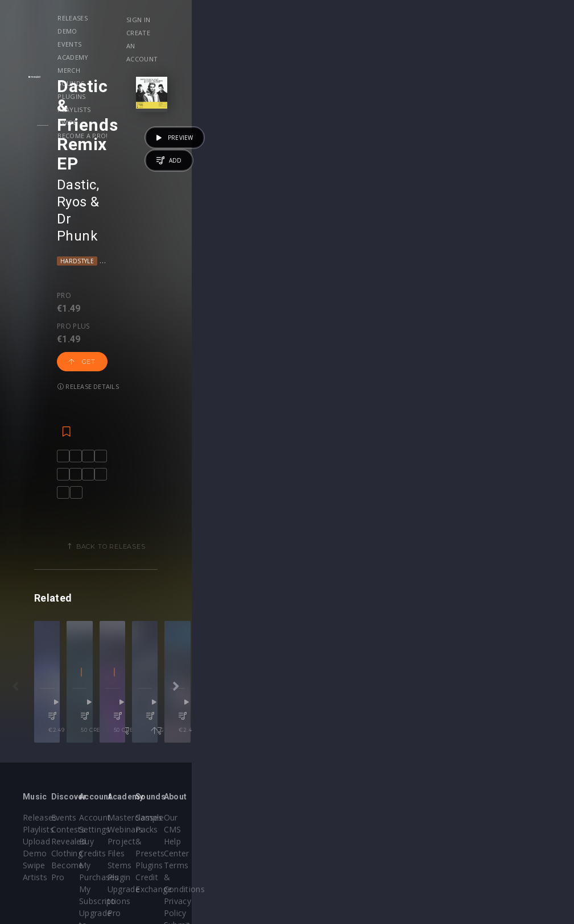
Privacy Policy (508, 805)
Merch (292, 18)
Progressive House (157, 132)
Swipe (118, 31)
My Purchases (234, 781)
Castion (110, 625)
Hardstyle (98, 132)
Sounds (333, 18)
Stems (310, 793)
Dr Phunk (201, 107)
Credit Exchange (421, 793)
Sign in (472, 20)
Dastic (98, 107)
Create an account (494, 33)
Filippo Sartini (367, 625)
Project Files (322, 781)
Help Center (505, 769)
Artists (35, 805)
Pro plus (129, 167)
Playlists (426, 18)
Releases (123, 18)
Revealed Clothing (149, 781)
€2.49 (125, 670)
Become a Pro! (169, 31)
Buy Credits (229, 769)
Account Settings (239, 757)
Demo (164, 18)
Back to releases (291, 419)
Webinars (316, 769)
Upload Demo (50, 781)
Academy (248, 18)
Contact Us (503, 829)
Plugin (310, 805)
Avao (499, 625)
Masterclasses (326, 757)
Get (182, 178)
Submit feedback (514, 817)
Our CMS (499, 757)
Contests (132, 769)
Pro (85, 167)
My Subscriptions (239, 793)
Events (204, 18)
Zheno (323, 625)
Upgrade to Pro (236, 805)
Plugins (377, 18)
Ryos (139, 107)
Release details (241, 178)
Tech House (351, 640)
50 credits (245, 670)
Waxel (223, 625)
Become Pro (139, 793)
